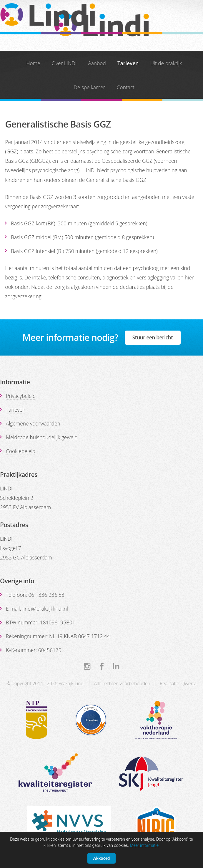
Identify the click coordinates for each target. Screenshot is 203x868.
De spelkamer (89, 87)
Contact (126, 87)
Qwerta (189, 683)
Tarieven (128, 63)
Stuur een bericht (153, 337)
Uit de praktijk (166, 63)
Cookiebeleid (21, 451)
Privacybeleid (21, 396)
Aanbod (97, 63)
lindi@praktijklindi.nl (45, 609)
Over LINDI (64, 63)
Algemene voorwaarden (33, 423)
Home (33, 63)
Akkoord (102, 858)
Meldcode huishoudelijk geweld (42, 437)
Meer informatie (144, 845)
